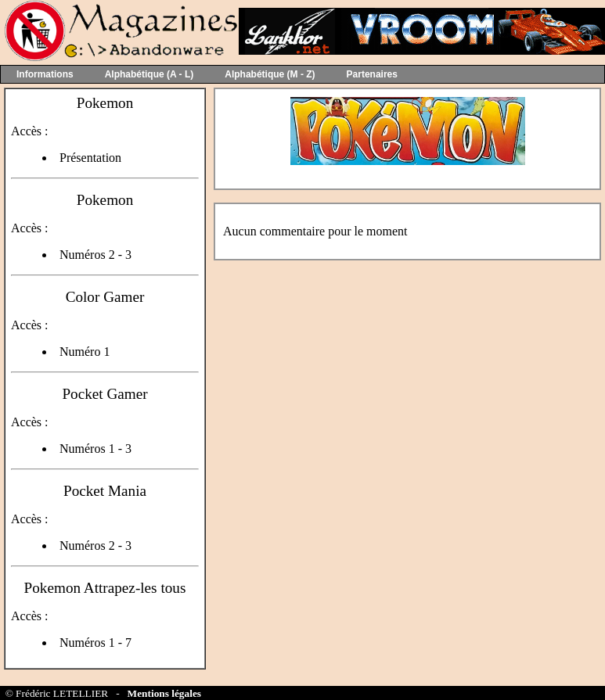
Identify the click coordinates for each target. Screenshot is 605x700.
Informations (45, 74)
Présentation (90, 158)
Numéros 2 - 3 (95, 255)
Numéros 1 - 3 (95, 449)
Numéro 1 (85, 352)
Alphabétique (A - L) (149, 74)
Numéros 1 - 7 (95, 643)
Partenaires (372, 74)
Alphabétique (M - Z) (270, 74)
